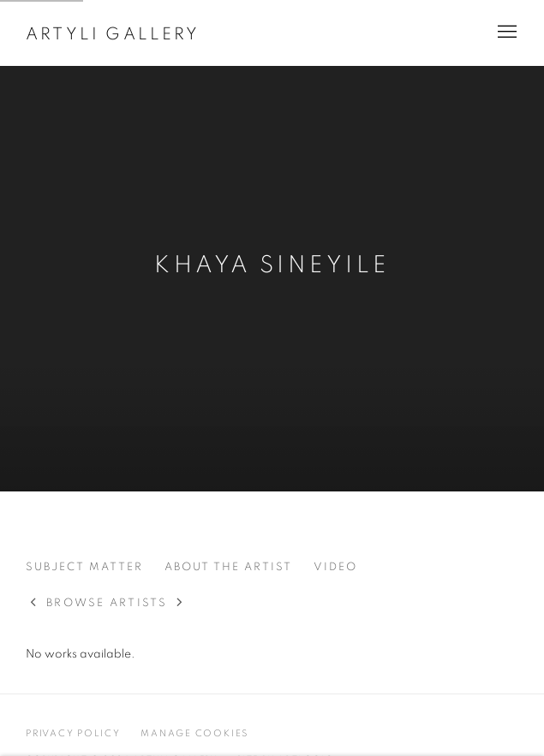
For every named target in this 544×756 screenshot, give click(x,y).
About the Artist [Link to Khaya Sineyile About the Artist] (228, 567)
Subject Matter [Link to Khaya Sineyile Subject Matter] (84, 567)
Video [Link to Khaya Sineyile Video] (335, 567)
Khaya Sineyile (272, 265)
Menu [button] (505, 33)
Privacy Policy (73, 733)
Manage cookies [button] (194, 733)
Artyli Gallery (113, 34)
